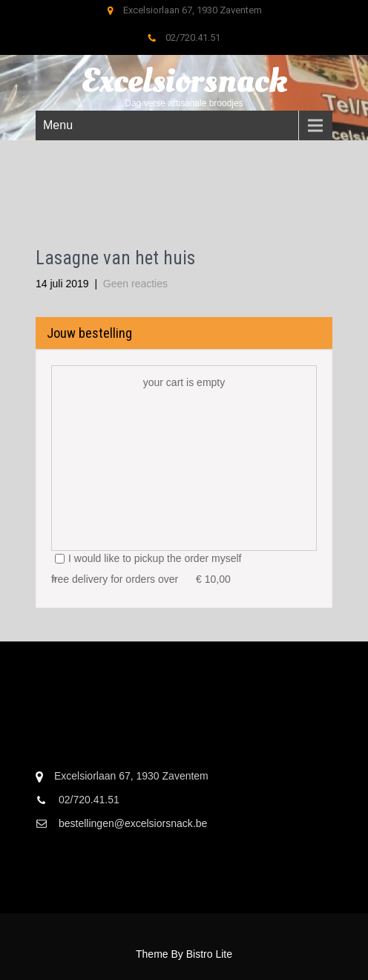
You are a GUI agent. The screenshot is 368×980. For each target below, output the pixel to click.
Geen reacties (135, 284)
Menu (58, 125)
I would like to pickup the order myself (148, 558)
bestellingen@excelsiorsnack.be (133, 823)
